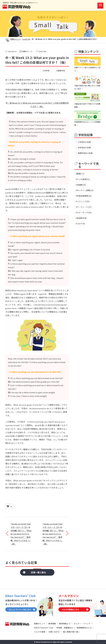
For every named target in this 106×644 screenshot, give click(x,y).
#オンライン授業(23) (85, 190)
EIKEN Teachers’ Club (44, 628)
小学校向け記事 (84, 142)
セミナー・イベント (82, 624)
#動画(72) (80, 174)
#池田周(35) (81, 185)
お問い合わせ (54, 632)
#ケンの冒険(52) (83, 179)
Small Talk (26, 39)
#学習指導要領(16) (84, 196)
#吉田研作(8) (81, 218)
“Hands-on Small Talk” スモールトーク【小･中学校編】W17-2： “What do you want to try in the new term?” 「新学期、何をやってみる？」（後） (53, 534)
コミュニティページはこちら (20, 609)
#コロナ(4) (80, 224)
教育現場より (65, 624)
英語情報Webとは (84, 628)
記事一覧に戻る (38, 572)
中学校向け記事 (84, 148)
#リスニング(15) (83, 201)
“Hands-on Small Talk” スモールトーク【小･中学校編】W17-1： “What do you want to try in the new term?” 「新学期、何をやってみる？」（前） (21, 534)
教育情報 (52, 624)
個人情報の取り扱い (71, 632)
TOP (7, 39)
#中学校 (46, 71)
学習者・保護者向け (65, 628)
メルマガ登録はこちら (70, 609)
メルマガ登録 (40, 632)
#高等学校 (61, 71)
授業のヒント (16, 39)
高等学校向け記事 (85, 153)
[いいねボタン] (8, 506)
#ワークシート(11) (84, 207)
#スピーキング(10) (84, 212)
